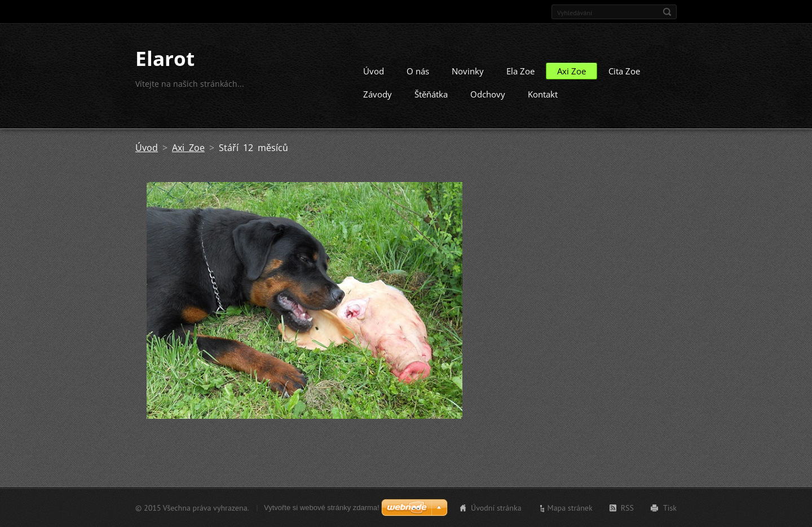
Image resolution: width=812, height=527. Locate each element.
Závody (378, 94)
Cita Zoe (624, 71)
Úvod (374, 71)
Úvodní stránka (496, 508)
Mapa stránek (570, 508)
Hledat (667, 12)
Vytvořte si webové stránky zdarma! (322, 508)
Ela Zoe (520, 71)
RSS (627, 508)
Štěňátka (431, 94)
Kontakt (543, 94)
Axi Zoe (572, 71)
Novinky (468, 71)
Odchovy (488, 94)
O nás (418, 71)
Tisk (670, 508)
